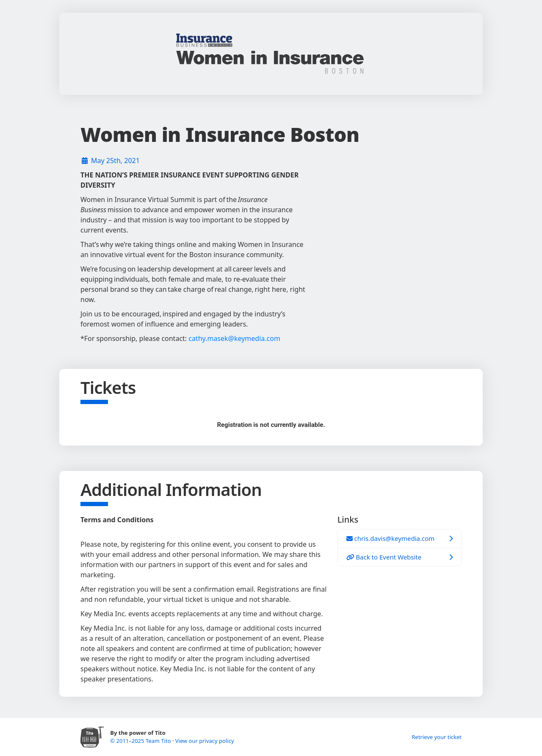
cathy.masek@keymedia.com (234, 338)
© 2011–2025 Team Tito (141, 741)
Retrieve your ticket (437, 737)
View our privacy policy (205, 741)
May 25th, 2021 (115, 161)
